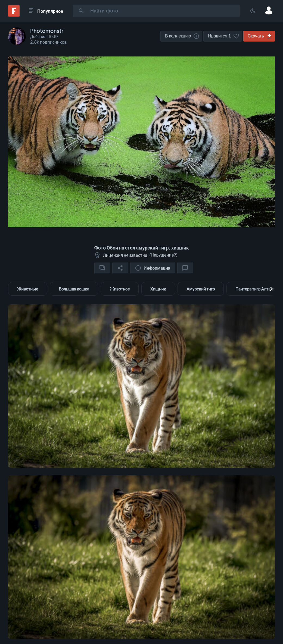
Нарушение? (163, 255)
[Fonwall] (14, 15)
